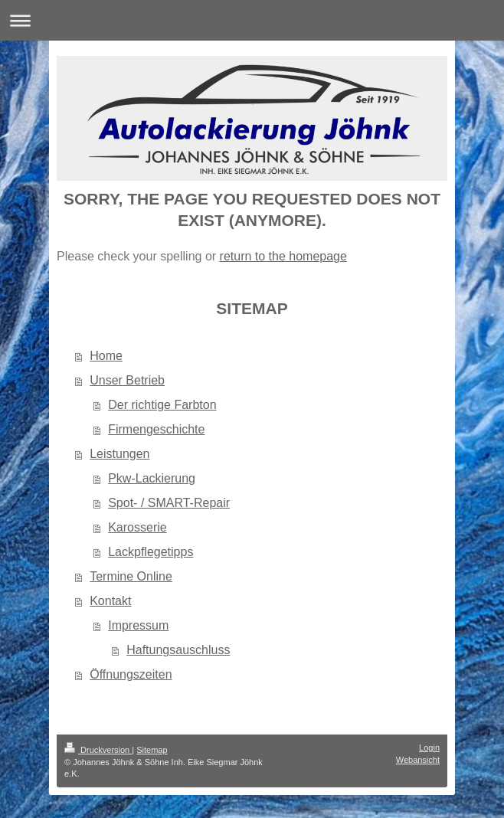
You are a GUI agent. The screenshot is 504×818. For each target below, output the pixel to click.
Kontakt (110, 601)
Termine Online (131, 576)
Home (106, 356)
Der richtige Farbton (162, 405)
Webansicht (418, 760)
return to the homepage (283, 256)
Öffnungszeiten (131, 674)
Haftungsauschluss (178, 650)
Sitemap (152, 750)
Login (429, 748)
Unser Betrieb (127, 380)
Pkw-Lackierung (152, 478)
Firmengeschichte (156, 429)
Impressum (138, 625)
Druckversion (98, 750)
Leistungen (119, 454)
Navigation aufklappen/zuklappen (252, 20)
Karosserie (137, 527)
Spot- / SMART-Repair (169, 503)
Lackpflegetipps (151, 552)
